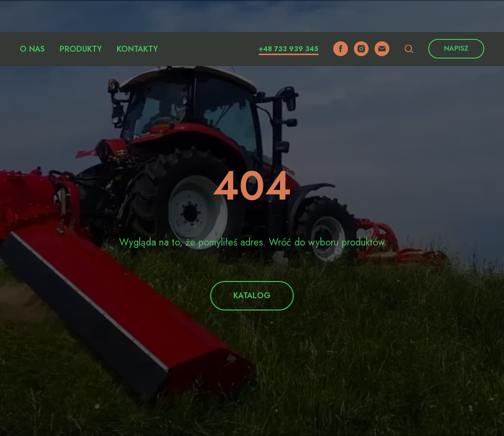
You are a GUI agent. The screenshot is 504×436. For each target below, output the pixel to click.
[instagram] (361, 17)
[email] (382, 17)
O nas (32, 17)
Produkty (81, 17)
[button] (409, 16)
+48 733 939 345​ (289, 17)
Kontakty (137, 17)
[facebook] (341, 17)
